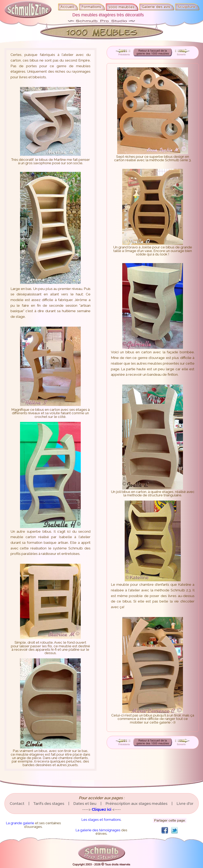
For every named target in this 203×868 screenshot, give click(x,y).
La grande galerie (20, 823)
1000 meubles (121, 7)
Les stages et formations (101, 820)
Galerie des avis (156, 7)
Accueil (67, 7)
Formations (91, 7)
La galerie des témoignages (98, 830)
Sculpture (187, 7)
